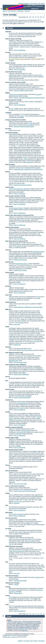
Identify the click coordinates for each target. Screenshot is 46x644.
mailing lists (24, 630)
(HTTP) (26, 241)
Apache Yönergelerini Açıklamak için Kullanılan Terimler (29, 98)
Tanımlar (10, 28)
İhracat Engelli (10, 272)
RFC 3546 (24, 484)
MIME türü (8, 309)
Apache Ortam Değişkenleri (21, 374)
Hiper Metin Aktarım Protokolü (14, 241)
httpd (30, 123)
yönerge (37, 94)
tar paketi (37, 341)
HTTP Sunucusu (12, 11)
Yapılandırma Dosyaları (20, 260)
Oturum (8, 377)
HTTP (12, 109)
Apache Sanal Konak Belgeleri (22, 398)
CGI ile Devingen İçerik (20, 362)
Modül (11, 75)
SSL (18, 222)
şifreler (25, 66)
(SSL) (29, 229)
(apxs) (20, 72)
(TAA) (15, 518)
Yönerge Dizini (18, 593)
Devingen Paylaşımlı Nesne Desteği (24, 126)
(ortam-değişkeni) (21, 365)
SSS (31, 3)
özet (31, 291)
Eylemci (8, 172)
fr (36, 17)
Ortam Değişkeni (10, 365)
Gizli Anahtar (9, 206)
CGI (26, 182)
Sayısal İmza (9, 400)
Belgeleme (20, 11)
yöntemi (22, 116)
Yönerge (16, 584)
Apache (5, 11)
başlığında (21, 323)
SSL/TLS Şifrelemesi (20, 50)
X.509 (7, 605)
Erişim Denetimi (10, 164)
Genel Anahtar (10, 187)
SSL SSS (16, 484)
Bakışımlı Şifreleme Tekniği (13, 100)
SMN (21, 450)
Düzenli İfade (9, 133)
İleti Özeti (8, 286)
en (30, 17)
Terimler (35, 3)
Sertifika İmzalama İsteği (13, 427)
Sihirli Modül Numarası (12, 450)
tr (44, 17)
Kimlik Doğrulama (11, 302)
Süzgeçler (17, 503)
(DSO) (24, 120)
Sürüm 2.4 (27, 11)
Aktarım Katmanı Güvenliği (13, 39)
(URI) (32, 538)
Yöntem (8, 596)
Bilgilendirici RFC (14, 361)
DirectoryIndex (14, 59)
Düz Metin (8, 129)
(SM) (17, 438)
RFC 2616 (17, 246)
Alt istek (8, 52)
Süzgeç (8, 493)
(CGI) (21, 353)
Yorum (9, 616)
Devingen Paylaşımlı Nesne (13, 120)
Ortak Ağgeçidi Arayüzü (12, 353)
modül (30, 125)
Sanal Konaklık (10, 389)
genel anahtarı (18, 420)
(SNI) (30, 472)
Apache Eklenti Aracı (12, 72)
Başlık (7, 107)
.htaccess (8, 250)
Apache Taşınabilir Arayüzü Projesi (23, 90)
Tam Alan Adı (9, 518)
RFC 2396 (31, 541)
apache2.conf (9, 262)
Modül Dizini (17, 345)
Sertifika (8, 412)
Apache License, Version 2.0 (10, 637)
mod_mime (17, 324)
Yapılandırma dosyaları (15, 94)
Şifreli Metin (9, 513)
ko (41, 17)
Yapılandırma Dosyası (12, 576)
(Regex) (16, 133)
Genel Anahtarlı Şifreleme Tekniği (18, 189)
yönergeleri (37, 577)
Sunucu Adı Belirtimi (11, 471)
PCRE (25, 159)
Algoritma (8, 32)
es (33, 17)
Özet (7, 381)
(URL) (32, 548)
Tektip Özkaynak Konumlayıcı (14, 546)
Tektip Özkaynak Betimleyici (14, 536)
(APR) (24, 82)
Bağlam (8, 93)
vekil (39, 297)
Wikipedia (29, 162)
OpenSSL (8, 347)
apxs (23, 80)
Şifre (7, 505)
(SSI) (28, 488)
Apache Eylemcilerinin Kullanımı (23, 185)
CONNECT (8, 113)
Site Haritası (42, 3)
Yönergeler (26, 3)
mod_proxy (17, 573)
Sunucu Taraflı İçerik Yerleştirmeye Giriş (25, 491)
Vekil (7, 562)
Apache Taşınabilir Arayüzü (13, 82)
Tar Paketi (8, 529)
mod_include (36, 59)
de (27, 17)
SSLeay (8, 465)
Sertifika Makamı (22, 403)
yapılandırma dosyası (39, 252)
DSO (40, 75)
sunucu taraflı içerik (19, 502)
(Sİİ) (21, 427)
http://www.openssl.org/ (28, 350)
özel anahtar (20, 432)
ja (38, 17)
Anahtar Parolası (10, 63)
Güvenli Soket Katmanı (12, 227)
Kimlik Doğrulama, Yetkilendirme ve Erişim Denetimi (28, 169)
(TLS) (31, 40)
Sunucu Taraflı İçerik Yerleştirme (15, 486)
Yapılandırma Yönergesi (12, 583)
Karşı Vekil (9, 295)
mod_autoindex (25, 59)
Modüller (20, 3)
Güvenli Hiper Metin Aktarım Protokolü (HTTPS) (19, 215)
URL (10, 544)
